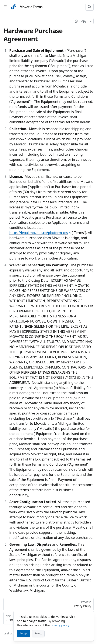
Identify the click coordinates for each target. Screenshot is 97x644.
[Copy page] (81, 21)
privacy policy (60, 625)
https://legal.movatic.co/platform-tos (40, 233)
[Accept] (24, 634)
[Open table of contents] (5, 7)
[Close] (89, 616)
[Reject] (38, 634)
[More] (91, 21)
